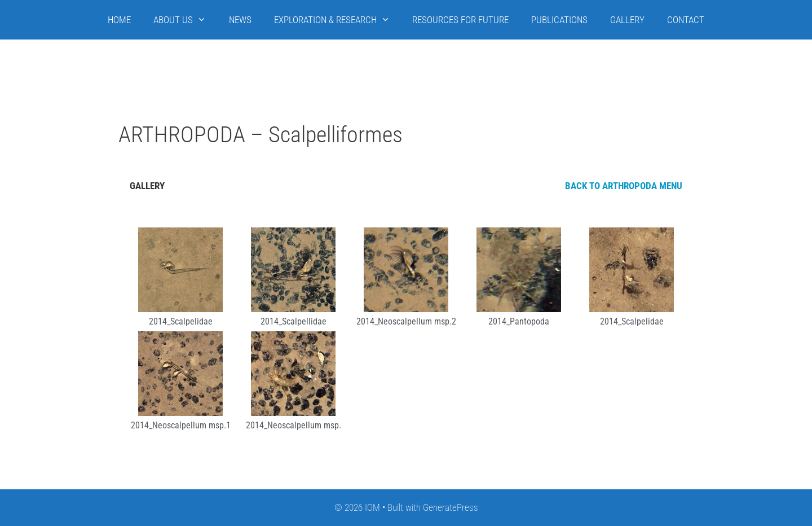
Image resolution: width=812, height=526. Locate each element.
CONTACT (686, 20)
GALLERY (627, 20)
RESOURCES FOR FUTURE (460, 20)
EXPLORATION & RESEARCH (338, 20)
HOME (119, 20)
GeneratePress (451, 507)
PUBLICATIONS (559, 20)
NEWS (240, 20)
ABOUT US (186, 20)
